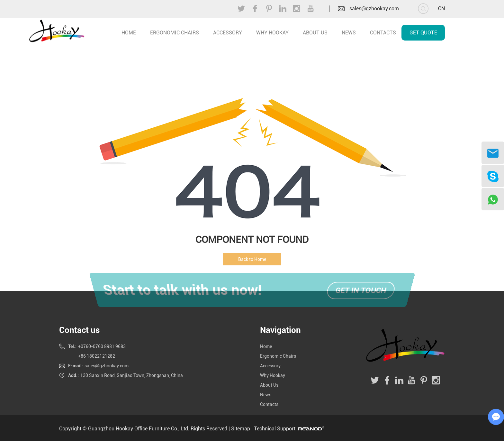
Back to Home (252, 259)
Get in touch (361, 291)
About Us (315, 33)
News (349, 33)
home (129, 33)
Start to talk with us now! (180, 290)
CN (441, 9)
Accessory (228, 33)
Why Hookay (272, 33)
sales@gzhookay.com (374, 9)
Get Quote (423, 33)
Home (266, 346)
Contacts (383, 33)
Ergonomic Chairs (175, 33)
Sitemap (241, 429)
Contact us (79, 330)
